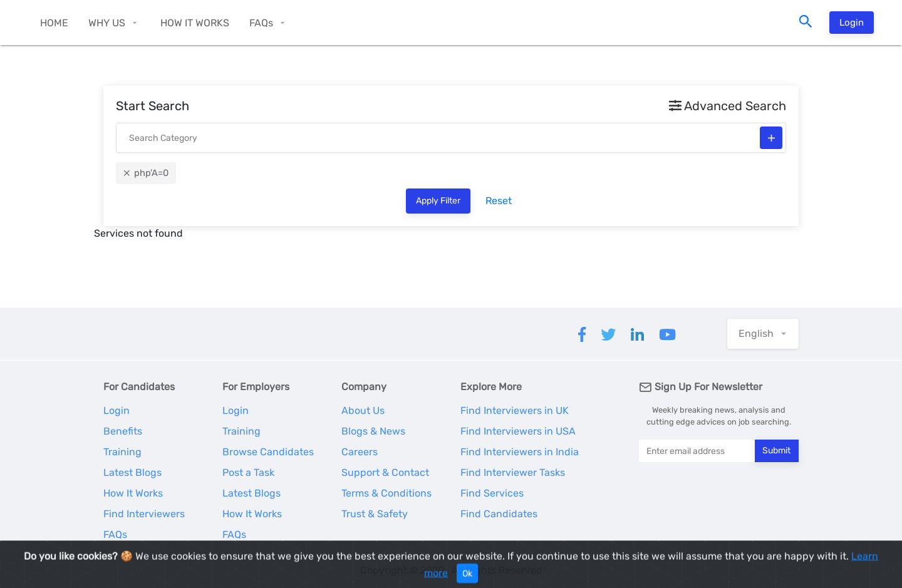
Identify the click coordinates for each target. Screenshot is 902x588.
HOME (54, 23)
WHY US (107, 23)
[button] (763, 334)
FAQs (261, 23)
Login (852, 23)
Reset (499, 201)
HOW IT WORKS (195, 23)
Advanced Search (728, 106)
